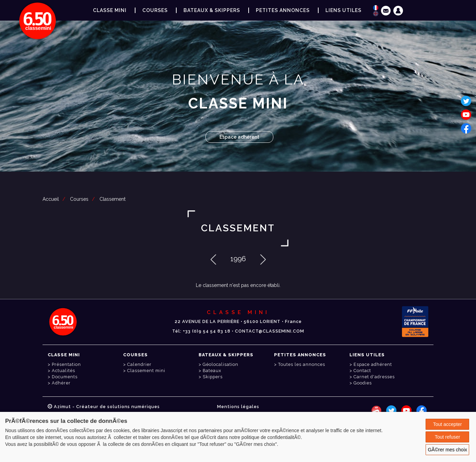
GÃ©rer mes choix (447, 450)
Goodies (363, 383)
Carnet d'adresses (374, 377)
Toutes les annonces (302, 364)
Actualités (63, 371)
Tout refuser (448, 437)
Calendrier (139, 364)
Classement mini (146, 371)
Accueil (51, 199)
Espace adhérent (239, 137)
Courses (79, 199)
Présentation (66, 364)
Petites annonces (283, 10)
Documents (65, 377)
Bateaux (212, 371)
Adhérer (61, 383)
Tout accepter (448, 424)
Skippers (213, 377)
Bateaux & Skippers (212, 10)
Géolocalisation (221, 364)
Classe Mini (110, 10)
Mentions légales (238, 407)
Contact (362, 371)
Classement (112, 199)
